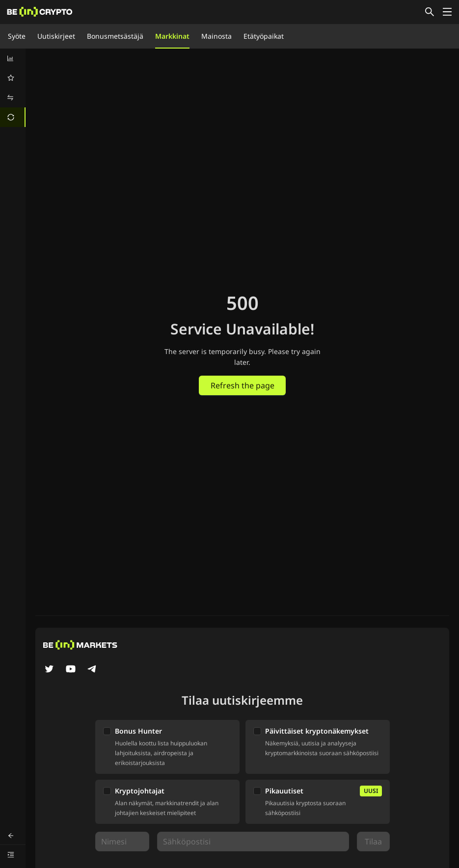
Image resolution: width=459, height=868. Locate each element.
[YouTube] (71, 670)
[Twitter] (49, 670)
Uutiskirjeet (56, 36)
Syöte (17, 36)
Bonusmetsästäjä (115, 36)
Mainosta (216, 36)
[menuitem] (13, 58)
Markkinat (172, 36)
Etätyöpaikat (264, 36)
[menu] (13, 88)
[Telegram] (92, 670)
